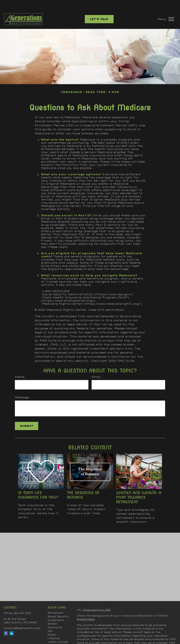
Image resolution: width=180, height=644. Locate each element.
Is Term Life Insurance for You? (38, 485)
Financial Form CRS (97, 600)
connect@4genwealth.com (22, 619)
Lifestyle (54, 629)
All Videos (54, 636)
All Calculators (58, 640)
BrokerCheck (86, 610)
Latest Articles (58, 632)
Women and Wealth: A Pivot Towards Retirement (139, 488)
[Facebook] (6, 624)
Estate (52, 614)
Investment (56, 611)
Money (52, 625)
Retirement (55, 603)
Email (96, 367)
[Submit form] (27, 416)
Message (22, 388)
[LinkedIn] (12, 624)
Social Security (58, 607)
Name (20, 367)
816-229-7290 (22, 604)
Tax (50, 622)
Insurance (55, 618)
